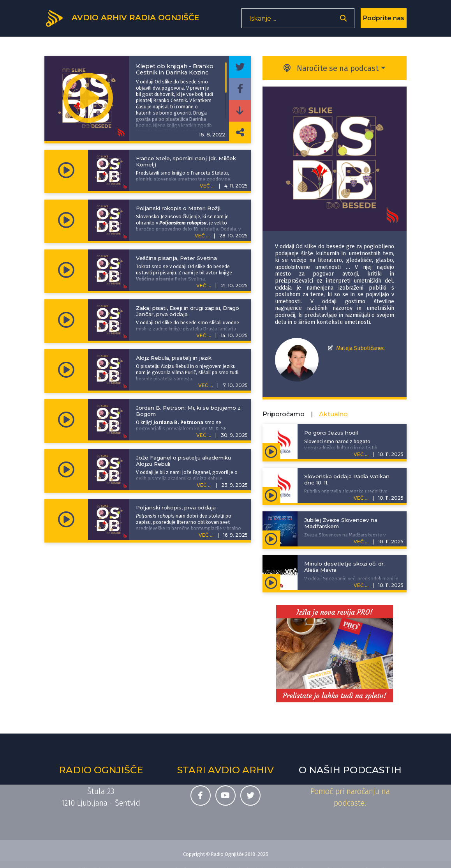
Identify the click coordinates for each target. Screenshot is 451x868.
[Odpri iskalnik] (343, 22)
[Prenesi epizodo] (240, 111)
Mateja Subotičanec (360, 348)
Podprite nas (384, 21)
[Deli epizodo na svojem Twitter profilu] (240, 67)
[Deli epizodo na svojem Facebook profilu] (240, 89)
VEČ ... (207, 186)
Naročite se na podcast (331, 68)
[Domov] (129, 21)
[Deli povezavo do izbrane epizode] (240, 133)
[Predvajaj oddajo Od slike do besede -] (88, 99)
